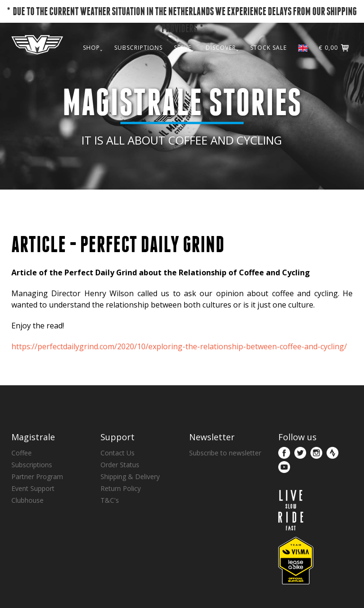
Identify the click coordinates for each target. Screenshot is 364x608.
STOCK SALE (268, 68)
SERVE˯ (184, 68)
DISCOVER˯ (222, 68)
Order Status (120, 465)
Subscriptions (32, 465)
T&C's (110, 500)
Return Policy (121, 488)
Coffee (22, 453)
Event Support (33, 488)
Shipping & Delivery (130, 476)
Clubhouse (27, 500)
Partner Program (37, 476)
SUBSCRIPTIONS (138, 68)
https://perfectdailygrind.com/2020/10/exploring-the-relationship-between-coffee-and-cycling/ (179, 346)
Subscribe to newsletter (225, 453)
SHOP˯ (93, 68)
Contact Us (118, 453)
